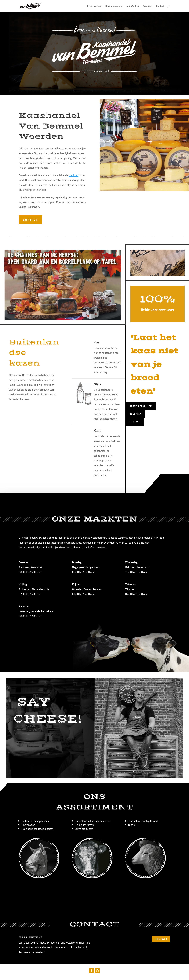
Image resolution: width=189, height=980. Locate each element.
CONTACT (30, 220)
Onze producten (114, 6)
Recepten (148, 6)
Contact (160, 6)
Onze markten (94, 6)
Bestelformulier (141, 406)
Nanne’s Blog (132, 6)
